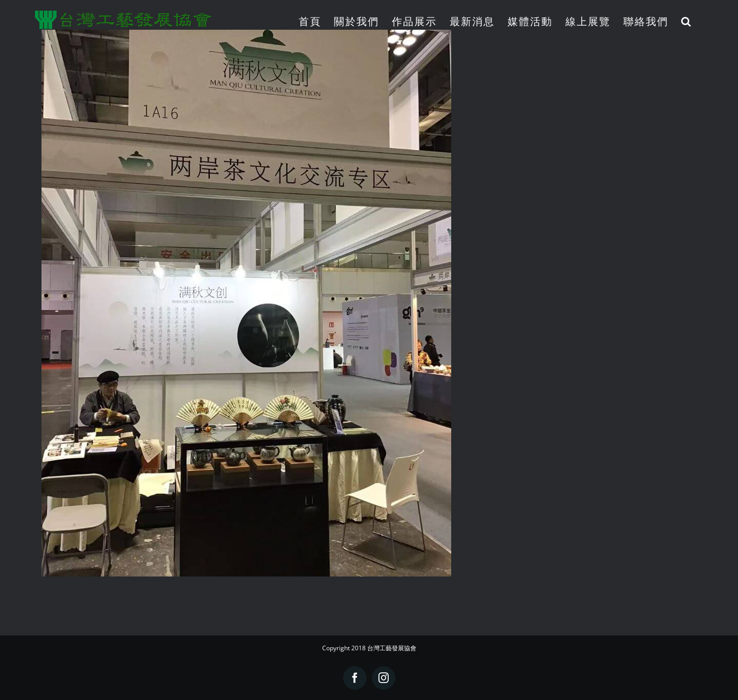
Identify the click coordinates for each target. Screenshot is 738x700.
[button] (687, 21)
